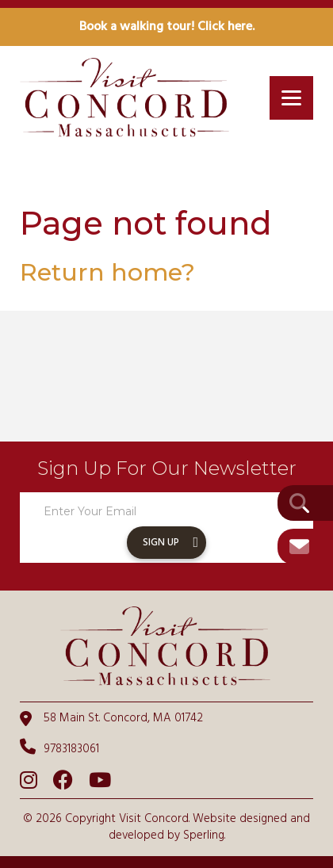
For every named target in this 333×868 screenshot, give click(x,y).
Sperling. (204, 835)
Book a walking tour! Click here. (167, 27)
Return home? (107, 272)
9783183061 (59, 748)
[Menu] (291, 98)
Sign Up (161, 543)
